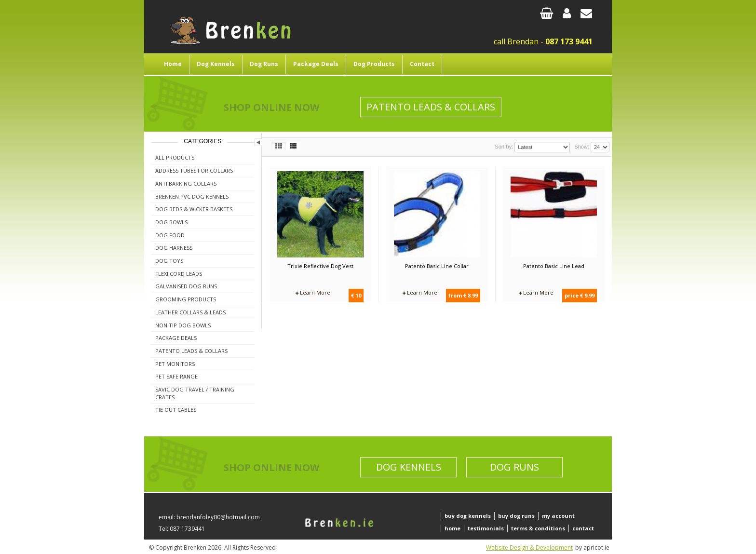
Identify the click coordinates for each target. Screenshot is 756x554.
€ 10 (356, 295)
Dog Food (170, 235)
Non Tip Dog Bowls (183, 325)
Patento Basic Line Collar (437, 266)
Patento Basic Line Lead (554, 266)
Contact (422, 64)
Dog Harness (174, 248)
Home (173, 64)
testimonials (486, 528)
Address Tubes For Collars (194, 170)
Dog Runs (264, 64)
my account (558, 516)
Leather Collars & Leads (190, 312)
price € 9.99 (580, 295)
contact (583, 528)
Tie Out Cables (176, 410)
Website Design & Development (529, 547)
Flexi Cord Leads (179, 274)
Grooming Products (186, 299)
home (452, 528)
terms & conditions (538, 528)
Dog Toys (169, 261)
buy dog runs (516, 516)
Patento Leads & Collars (431, 107)
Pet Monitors (175, 364)
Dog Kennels (216, 64)
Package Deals (316, 64)
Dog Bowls (171, 222)
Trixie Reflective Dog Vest (320, 266)
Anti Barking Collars (186, 183)
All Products (175, 157)
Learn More (313, 292)
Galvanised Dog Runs (186, 286)
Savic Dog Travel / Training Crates (195, 393)
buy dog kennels (468, 516)
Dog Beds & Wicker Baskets (194, 209)
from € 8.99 (463, 295)
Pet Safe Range (176, 376)
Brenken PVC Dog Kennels (192, 196)
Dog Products (374, 64)
